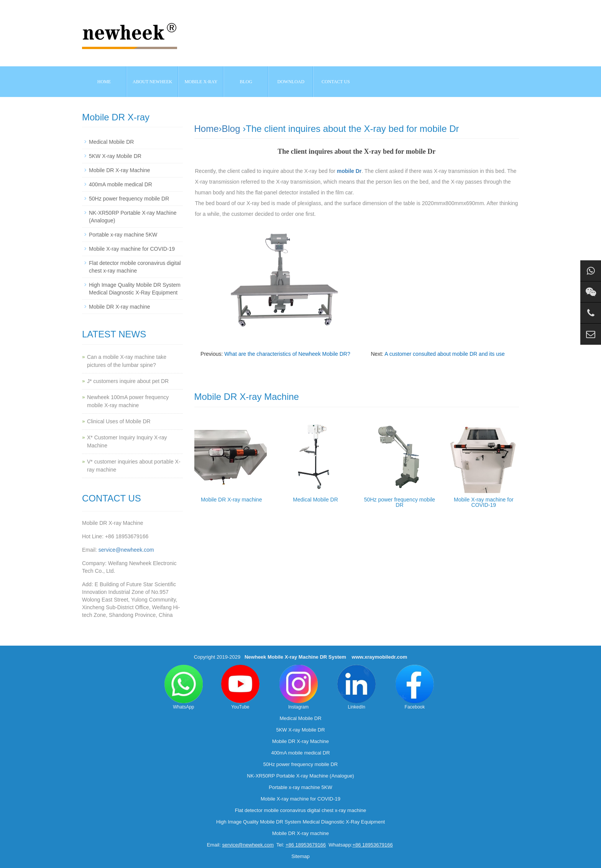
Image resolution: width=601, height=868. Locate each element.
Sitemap (300, 856)
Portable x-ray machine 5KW (123, 235)
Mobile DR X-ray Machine (120, 170)
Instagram (299, 687)
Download (291, 82)
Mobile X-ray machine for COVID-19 (484, 502)
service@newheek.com (126, 550)
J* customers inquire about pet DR (128, 381)
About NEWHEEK (152, 82)
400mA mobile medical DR (121, 184)
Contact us (336, 82)
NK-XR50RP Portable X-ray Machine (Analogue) (300, 776)
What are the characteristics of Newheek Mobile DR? (287, 354)
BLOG (246, 82)
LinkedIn (356, 687)
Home (104, 82)
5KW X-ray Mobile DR (115, 156)
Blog (231, 129)
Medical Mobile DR (315, 500)
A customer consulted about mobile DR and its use (445, 354)
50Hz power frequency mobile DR (400, 502)
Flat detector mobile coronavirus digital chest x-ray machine (300, 810)
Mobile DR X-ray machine (232, 500)
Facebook (415, 687)
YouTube (240, 687)
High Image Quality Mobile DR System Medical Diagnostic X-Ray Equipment (300, 822)
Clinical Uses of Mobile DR (119, 421)
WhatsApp (184, 687)
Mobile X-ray (201, 82)
